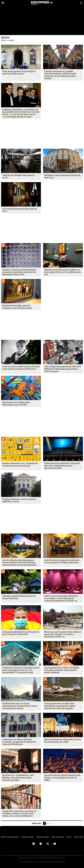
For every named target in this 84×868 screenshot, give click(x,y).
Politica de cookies (28, 837)
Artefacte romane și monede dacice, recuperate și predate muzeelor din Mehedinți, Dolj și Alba (19, 272)
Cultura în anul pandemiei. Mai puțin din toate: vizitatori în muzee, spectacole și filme (62, 466)
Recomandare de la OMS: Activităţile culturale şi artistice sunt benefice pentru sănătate (62, 670)
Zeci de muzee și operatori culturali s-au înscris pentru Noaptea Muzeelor (62, 561)
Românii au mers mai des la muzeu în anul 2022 (62, 176)
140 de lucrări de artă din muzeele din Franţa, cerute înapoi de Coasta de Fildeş (62, 778)
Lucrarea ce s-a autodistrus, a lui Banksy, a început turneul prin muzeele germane (18, 778)
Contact (68, 837)
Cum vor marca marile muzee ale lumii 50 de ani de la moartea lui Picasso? (21, 368)
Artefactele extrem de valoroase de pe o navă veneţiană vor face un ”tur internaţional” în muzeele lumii (20, 670)
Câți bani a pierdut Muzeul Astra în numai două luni (19, 597)
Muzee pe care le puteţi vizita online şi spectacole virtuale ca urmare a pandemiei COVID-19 (63, 634)
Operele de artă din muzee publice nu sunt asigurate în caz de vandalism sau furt (63, 272)
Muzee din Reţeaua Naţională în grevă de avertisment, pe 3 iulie (63, 741)
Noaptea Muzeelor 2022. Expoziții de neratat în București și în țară (20, 464)
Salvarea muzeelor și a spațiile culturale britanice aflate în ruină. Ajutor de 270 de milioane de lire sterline (60, 75)
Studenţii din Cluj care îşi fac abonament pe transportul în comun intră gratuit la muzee (20, 706)
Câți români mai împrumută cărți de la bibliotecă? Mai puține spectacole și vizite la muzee (63, 369)
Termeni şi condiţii (42, 837)
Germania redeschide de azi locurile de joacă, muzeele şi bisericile (21, 633)
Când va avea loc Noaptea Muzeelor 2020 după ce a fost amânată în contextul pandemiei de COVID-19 (61, 598)
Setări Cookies (77, 837)
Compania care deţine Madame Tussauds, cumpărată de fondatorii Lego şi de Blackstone (19, 742)
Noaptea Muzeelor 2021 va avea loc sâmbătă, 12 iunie (19, 500)
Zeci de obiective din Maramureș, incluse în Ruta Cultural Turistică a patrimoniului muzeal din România (19, 563)
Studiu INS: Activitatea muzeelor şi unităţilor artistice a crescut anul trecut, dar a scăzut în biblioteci (19, 814)
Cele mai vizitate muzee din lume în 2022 (19, 210)
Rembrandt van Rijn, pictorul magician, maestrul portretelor (17, 307)
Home (4, 40)
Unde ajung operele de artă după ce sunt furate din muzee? (19, 73)
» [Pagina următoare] (51, 823)
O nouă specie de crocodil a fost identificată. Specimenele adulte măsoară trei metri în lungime (60, 706)
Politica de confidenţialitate (11, 837)
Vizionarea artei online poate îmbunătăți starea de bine (16, 404)
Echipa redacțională (57, 837)
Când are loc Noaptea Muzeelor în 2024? (18, 176)
